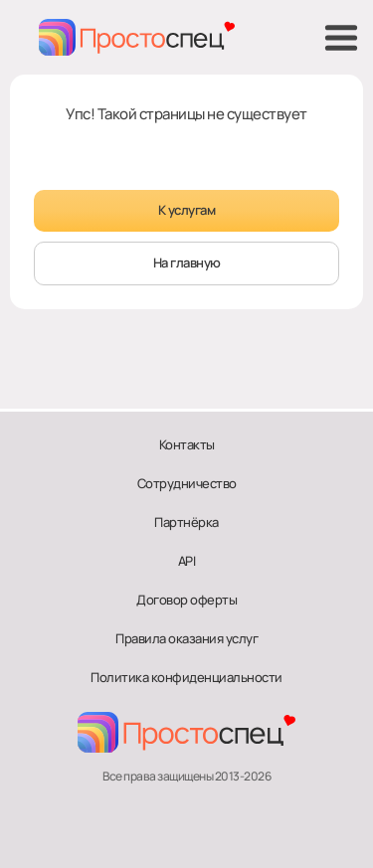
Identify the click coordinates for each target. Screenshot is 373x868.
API (187, 561)
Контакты (187, 444)
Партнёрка (186, 522)
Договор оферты (186, 600)
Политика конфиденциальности (186, 677)
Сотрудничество (187, 483)
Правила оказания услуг (186, 638)
